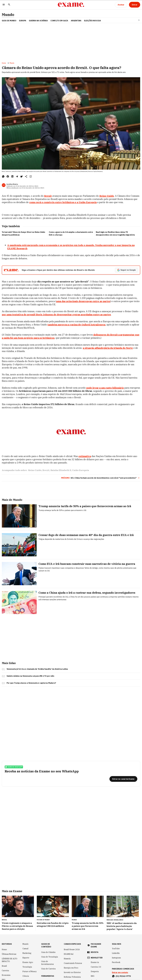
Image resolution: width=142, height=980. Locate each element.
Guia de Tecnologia (50, 957)
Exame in (95, 962)
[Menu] (4, 5)
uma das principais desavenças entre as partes (83, 301)
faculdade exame (96, 945)
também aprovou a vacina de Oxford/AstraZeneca (76, 325)
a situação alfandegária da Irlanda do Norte (108, 348)
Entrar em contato (120, 972)
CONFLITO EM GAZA (59, 21)
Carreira (5, 971)
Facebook (116, 962)
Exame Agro (28, 962)
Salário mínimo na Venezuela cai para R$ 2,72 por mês (30, 676)
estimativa (85, 456)
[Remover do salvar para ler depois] (31, 176)
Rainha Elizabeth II (61, 470)
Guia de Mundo (9, 21)
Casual (25, 949)
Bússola (67, 959)
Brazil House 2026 (72, 949)
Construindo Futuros (73, 963)
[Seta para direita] (136, 20)
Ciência (26, 976)
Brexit (46, 470)
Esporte (26, 958)
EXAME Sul (69, 954)
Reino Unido (107, 196)
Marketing (27, 953)
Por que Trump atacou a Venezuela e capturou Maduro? (31, 683)
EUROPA (23, 21)
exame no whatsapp (14, 767)
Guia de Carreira (48, 969)
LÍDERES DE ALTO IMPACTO (10, 960)
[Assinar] (121, 5)
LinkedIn (116, 953)
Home (4, 63)
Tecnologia (27, 967)
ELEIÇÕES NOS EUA (92, 21)
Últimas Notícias (9, 954)
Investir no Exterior (72, 972)
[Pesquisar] (9, 5)
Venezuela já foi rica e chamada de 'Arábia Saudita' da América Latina (37, 669)
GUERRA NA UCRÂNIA (38, 21)
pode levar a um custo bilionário (105, 388)
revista (95, 952)
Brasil (4, 966)
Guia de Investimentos (47, 963)
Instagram (116, 958)
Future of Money (30, 971)
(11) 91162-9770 (123, 976)
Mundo (8, 15)
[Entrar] (135, 5)
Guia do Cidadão (48, 952)
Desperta (95, 971)
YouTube (116, 949)
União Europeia (81, 470)
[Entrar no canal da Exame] (123, 779)
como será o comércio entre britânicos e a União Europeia (63, 202)
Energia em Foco (71, 968)
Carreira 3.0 (96, 967)
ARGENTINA (76, 21)
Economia (6, 975)
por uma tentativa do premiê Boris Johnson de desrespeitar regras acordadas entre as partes (56, 315)
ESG (93, 976)
